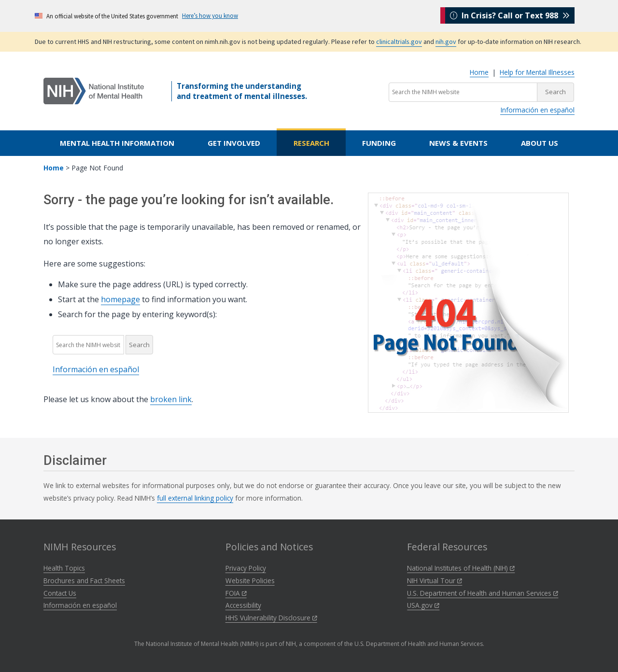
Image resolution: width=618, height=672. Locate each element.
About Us (540, 143)
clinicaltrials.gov (399, 42)
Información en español (537, 110)
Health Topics (64, 568)
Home (479, 72)
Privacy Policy (246, 568)
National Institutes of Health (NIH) (461, 568)
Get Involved (234, 143)
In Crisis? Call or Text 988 (510, 15)
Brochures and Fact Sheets (84, 581)
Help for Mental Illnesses (537, 72)
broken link (171, 399)
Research (311, 143)
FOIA (236, 593)
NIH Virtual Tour (435, 581)
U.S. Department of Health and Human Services (483, 593)
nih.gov (446, 42)
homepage (120, 299)
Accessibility (243, 605)
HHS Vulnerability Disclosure (271, 618)
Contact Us (60, 593)
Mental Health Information (117, 143)
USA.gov (423, 605)
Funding (379, 143)
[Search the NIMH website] (463, 92)
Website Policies (250, 581)
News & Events (458, 143)
